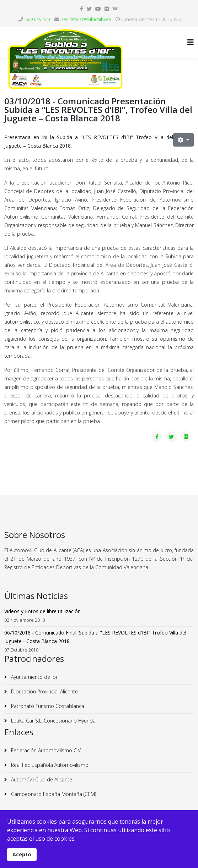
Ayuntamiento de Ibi (33, 677)
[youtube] (98, 9)
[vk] (115, 9)
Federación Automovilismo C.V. (46, 750)
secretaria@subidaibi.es (86, 19)
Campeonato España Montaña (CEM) (53, 794)
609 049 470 (38, 19)
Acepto (22, 854)
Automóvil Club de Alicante (41, 779)
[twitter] (89, 9)
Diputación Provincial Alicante (44, 691)
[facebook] (82, 9)
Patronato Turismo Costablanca (47, 706)
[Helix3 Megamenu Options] (191, 42)
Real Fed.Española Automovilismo (49, 765)
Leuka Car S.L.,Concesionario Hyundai (53, 721)
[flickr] (107, 9)
